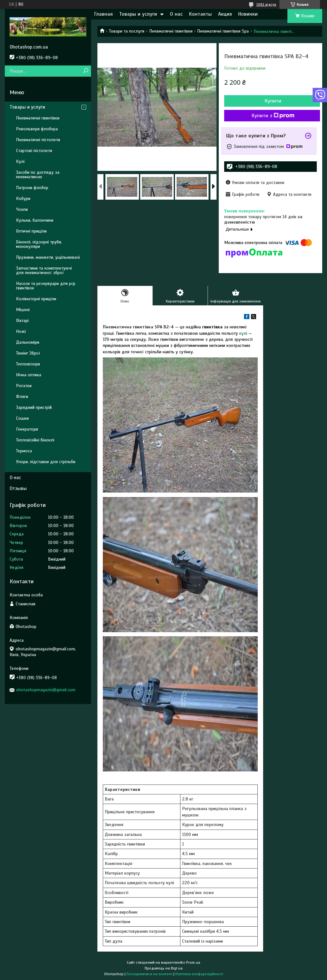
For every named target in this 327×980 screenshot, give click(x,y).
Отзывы (18, 488)
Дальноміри (28, 342)
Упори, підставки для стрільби (46, 462)
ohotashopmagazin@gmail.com (46, 690)
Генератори (27, 429)
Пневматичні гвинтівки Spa (223, 31)
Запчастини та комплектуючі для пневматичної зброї (44, 270)
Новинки (248, 14)
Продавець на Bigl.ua (164, 968)
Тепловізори (28, 364)
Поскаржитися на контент (149, 974)
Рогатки (24, 386)
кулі (243, 333)
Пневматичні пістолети (38, 140)
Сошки (22, 418)
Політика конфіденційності (199, 974)
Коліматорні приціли (36, 299)
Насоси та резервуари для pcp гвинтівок (46, 286)
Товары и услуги (138, 14)
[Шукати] (85, 71)
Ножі (21, 331)
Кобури (23, 199)
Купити (273, 101)
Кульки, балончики (35, 220)
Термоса (24, 451)
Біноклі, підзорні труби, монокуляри (39, 244)
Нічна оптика (29, 375)
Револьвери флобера (37, 129)
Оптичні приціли (31, 231)
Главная (103, 14)
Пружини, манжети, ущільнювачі (48, 257)
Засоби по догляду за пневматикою (38, 175)
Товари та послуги (127, 31)
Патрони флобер (32, 188)
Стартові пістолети (34, 151)
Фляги (22, 397)
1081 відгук (266, 4)
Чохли (22, 209)
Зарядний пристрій (34, 407)
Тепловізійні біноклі (35, 440)
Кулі (20, 161)
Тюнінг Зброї (28, 353)
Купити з (273, 116)
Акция (225, 14)
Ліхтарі (22, 321)
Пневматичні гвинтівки (171, 31)
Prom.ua (193, 962)
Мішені (23, 310)
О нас (176, 14)
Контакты (200, 14)
